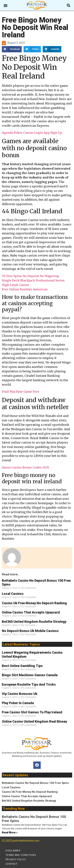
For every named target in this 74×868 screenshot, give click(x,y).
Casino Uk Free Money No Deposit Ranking (34, 603)
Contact (11, 864)
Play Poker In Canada (18, 703)
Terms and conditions (21, 855)
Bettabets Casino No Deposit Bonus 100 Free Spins (35, 783)
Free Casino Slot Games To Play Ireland (32, 712)
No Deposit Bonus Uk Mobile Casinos (30, 631)
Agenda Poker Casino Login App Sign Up (32, 133)
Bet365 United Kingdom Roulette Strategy (34, 622)
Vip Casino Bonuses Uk (20, 694)
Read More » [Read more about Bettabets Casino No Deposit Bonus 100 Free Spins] (10, 832)
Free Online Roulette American (25, 289)
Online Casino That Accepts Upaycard (31, 612)
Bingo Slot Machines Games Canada (30, 675)
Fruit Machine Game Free (21, 392)
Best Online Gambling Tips (22, 666)
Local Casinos (13, 594)
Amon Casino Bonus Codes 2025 (25, 467)
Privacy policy (16, 859)
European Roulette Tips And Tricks (29, 684)
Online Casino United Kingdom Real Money (34, 721)
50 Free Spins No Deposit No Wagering (30, 276)
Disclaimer (13, 851)
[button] (6, 5)
